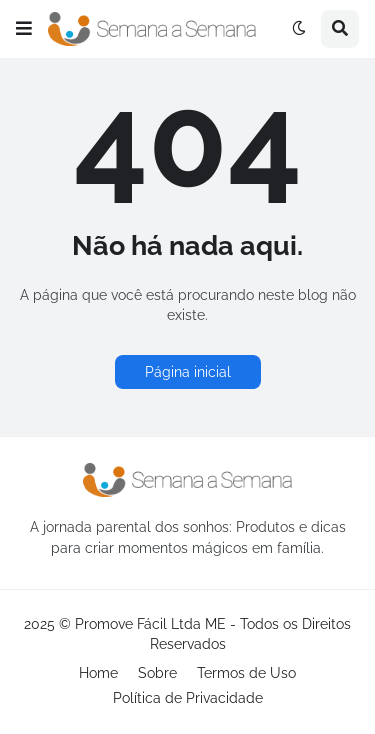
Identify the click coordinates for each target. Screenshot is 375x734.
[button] (24, 29)
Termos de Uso (246, 673)
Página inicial (188, 372)
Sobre (157, 673)
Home (98, 673)
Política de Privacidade (188, 698)
